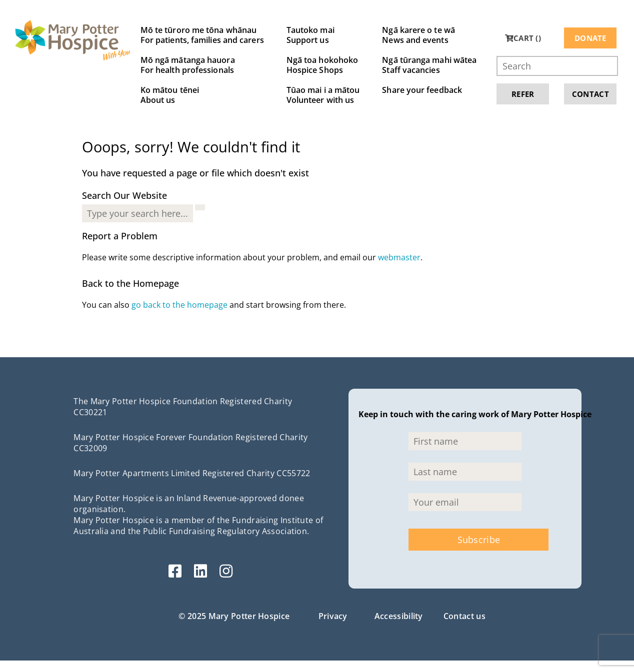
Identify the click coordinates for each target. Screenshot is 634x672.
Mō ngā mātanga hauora (202, 65)
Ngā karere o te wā (429, 35)
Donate (590, 38)
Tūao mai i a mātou (323, 95)
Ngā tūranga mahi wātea (429, 65)
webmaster (399, 257)
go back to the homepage (179, 305)
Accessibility (399, 616)
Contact (590, 94)
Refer (523, 94)
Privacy (333, 616)
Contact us (464, 616)
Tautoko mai (323, 35)
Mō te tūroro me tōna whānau (202, 35)
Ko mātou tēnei (202, 95)
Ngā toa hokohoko (323, 65)
